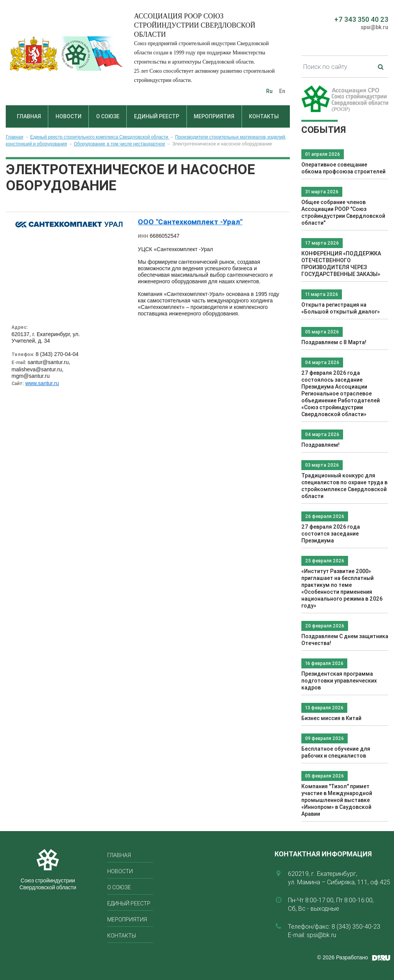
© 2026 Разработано (343, 957)
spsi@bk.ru (374, 27)
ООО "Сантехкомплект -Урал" (190, 222)
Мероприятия (214, 116)
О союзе (108, 116)
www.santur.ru (42, 383)
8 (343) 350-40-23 (356, 926)
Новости (69, 116)
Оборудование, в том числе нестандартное (119, 144)
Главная (29, 116)
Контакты (264, 116)
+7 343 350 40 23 (361, 19)
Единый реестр (157, 116)
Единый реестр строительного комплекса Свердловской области (100, 137)
